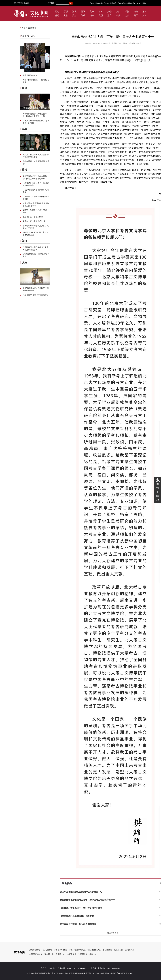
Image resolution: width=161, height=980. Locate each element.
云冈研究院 (130, 950)
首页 (24, 28)
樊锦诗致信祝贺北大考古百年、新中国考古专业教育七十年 (87, 900)
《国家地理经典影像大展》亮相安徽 (77, 916)
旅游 (136, 11)
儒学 (83, 11)
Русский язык (123, 3)
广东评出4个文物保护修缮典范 (35, 295)
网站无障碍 (158, 492)
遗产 (109, 15)
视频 (25, 129)
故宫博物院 (107, 950)
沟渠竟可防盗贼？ (30, 75)
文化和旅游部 (35, 950)
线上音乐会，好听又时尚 (33, 217)
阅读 (83, 15)
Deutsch (107, 3)
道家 (92, 15)
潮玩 (74, 11)
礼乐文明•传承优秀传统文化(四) (36, 203)
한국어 (144, 3)
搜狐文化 (93, 954)
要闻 (57, 11)
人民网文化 (60, 954)
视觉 (57, 15)
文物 (109, 11)
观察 (66, 15)
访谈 (127, 15)
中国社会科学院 (94, 950)
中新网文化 (72, 954)
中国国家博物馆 (36, 954)
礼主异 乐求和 (30, 206)
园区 (136, 15)
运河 (145, 11)
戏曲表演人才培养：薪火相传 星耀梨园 (78, 924)
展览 (74, 15)
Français (99, 3)
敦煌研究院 (118, 950)
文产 (118, 11)
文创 (101, 15)
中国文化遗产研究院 (77, 950)
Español (132, 3)
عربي (138, 3)
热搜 (25, 170)
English (92, 3)
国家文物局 (47, 950)
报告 (127, 11)
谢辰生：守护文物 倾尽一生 (34, 221)
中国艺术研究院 (60, 950)
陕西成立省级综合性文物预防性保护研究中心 (81, 892)
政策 (118, 15)
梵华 (92, 11)
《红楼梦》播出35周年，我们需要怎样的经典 (81, 908)
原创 (66, 11)
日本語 (114, 3)
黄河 (145, 15)
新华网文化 (49, 954)
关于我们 (45, 968)
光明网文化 (83, 954)
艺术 (101, 11)
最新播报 (32, 28)
